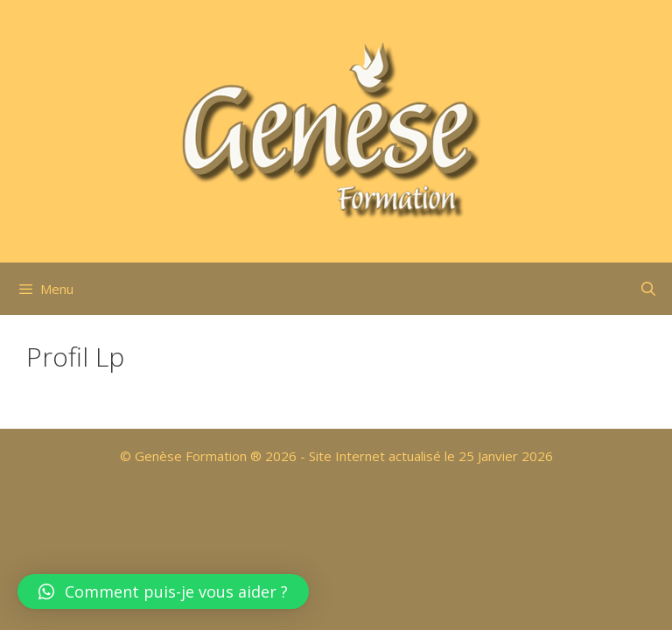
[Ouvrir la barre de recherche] (648, 289)
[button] (163, 591)
